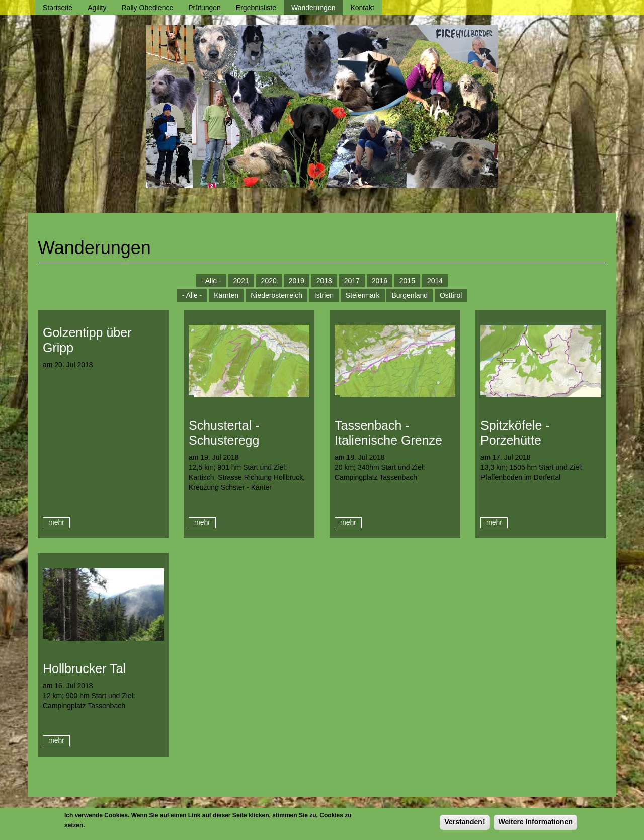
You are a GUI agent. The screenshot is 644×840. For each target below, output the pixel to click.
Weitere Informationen (535, 824)
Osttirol (451, 295)
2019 (297, 281)
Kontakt (362, 8)
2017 (352, 281)
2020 (269, 281)
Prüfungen (205, 8)
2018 (324, 281)
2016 (380, 281)
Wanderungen (313, 8)
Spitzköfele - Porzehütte (515, 433)
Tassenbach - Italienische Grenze (388, 433)
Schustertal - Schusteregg (224, 433)
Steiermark (363, 295)
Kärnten (226, 295)
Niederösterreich (276, 295)
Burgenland (410, 295)
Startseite (58, 8)
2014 (435, 281)
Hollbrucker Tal (84, 668)
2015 (407, 281)
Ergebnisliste (256, 8)
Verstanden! (464, 824)
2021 (241, 281)
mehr (56, 522)
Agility (97, 8)
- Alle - (211, 281)
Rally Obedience (148, 8)
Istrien (324, 295)
